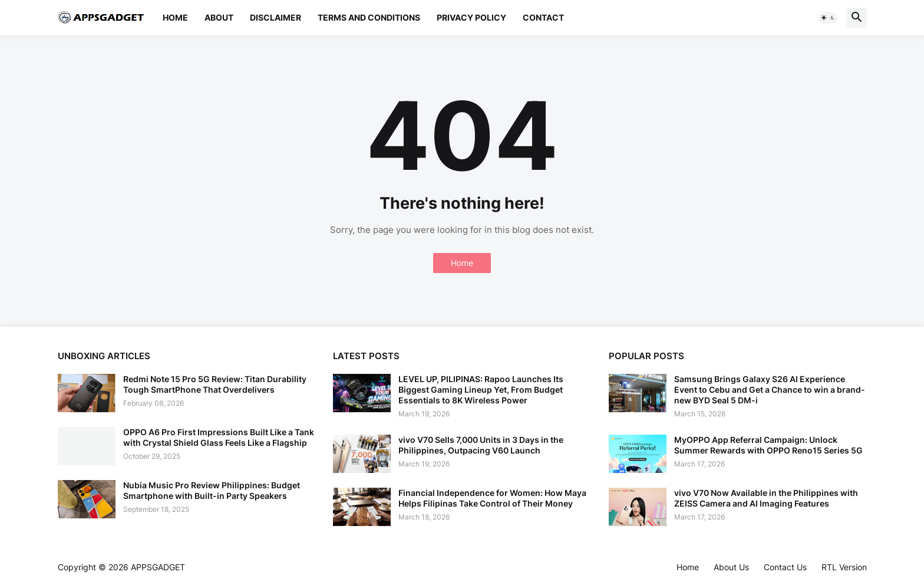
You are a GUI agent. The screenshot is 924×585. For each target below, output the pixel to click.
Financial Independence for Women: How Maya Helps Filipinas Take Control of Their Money (492, 498)
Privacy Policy (471, 17)
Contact (543, 17)
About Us (731, 567)
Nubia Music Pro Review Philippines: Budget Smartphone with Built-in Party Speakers (212, 490)
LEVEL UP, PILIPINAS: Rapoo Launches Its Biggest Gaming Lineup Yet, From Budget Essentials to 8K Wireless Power (481, 390)
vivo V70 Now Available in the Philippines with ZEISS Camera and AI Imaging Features (766, 498)
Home (175, 17)
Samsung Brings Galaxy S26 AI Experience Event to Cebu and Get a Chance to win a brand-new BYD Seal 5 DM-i (770, 390)
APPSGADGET (158, 567)
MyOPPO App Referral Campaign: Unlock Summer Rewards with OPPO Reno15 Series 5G (768, 445)
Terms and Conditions (369, 17)
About (219, 17)
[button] (828, 18)
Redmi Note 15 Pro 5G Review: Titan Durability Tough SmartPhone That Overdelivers (215, 384)
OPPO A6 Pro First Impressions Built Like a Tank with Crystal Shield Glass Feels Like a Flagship (219, 437)
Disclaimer (275, 17)
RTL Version (844, 567)
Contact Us (785, 567)
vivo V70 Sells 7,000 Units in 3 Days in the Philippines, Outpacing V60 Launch (481, 445)
